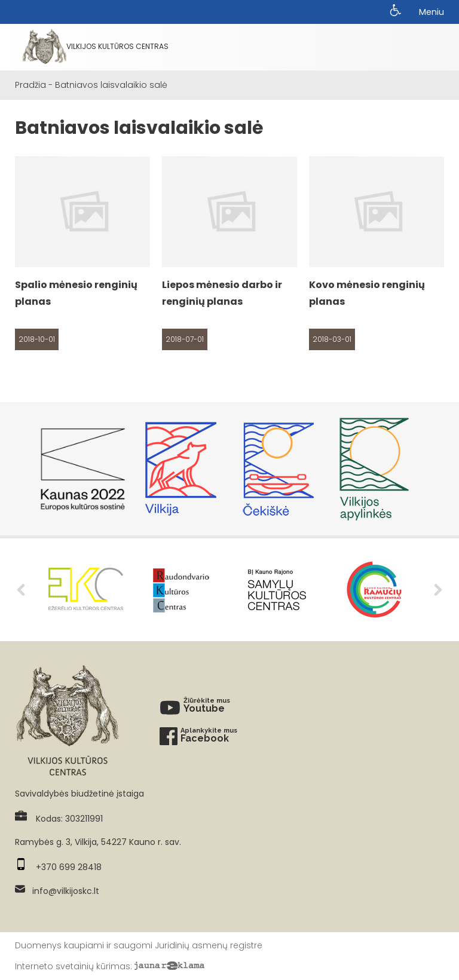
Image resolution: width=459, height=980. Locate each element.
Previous (21, 590)
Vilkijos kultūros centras (96, 47)
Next (438, 590)
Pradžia (30, 85)
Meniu (432, 12)
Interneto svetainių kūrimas (73, 966)
